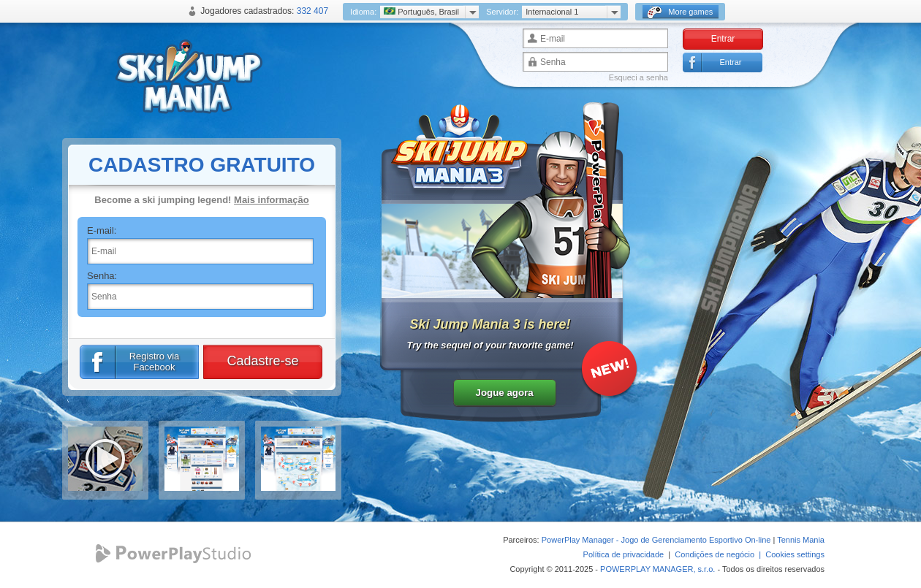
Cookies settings (795, 554)
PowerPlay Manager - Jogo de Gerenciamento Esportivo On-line (656, 540)
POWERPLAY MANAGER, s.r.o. (657, 569)
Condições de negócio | (720, 554)
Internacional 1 (552, 12)
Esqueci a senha (638, 77)
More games (680, 12)
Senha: (102, 276)
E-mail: (102, 230)
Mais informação (272, 200)
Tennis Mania (801, 540)
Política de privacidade (624, 554)
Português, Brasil (421, 12)
